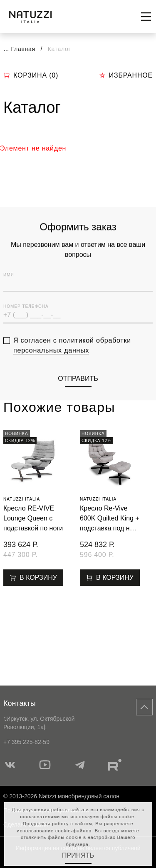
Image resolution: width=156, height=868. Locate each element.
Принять (78, 855)
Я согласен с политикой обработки (72, 367)
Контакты (20, 703)
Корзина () (31, 75)
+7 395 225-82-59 (26, 742)
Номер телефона (26, 329)
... (6, 49)
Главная (23, 49)
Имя (9, 297)
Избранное (126, 75)
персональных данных (51, 372)
